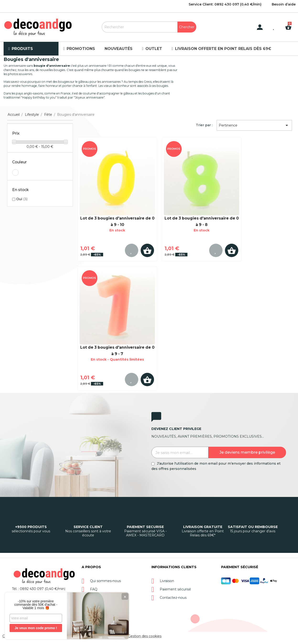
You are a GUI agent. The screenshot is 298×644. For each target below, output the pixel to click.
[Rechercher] (149, 27)
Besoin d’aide (284, 4)
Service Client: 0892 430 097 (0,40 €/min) (225, 4)
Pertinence (254, 125)
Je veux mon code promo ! (36, 628)
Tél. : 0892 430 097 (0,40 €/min (38, 589)
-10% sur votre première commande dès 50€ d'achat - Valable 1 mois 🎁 (36, 605)
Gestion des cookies (145, 636)
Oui (22, 199)
